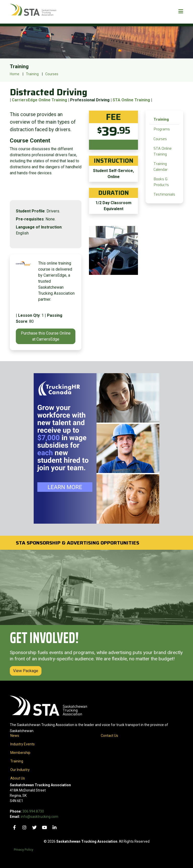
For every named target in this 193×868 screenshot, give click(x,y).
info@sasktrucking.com (40, 817)
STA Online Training (131, 100)
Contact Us (109, 736)
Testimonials (164, 194)
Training (32, 74)
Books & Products (161, 182)
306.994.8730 (33, 811)
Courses (52, 74)
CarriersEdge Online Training (39, 100)
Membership (20, 753)
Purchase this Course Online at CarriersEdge (46, 336)
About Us (18, 778)
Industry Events (22, 744)
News (15, 736)
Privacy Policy (23, 850)
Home (15, 74)
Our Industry (20, 770)
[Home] (33, 12)
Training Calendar (161, 167)
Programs (162, 129)
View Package (26, 671)
